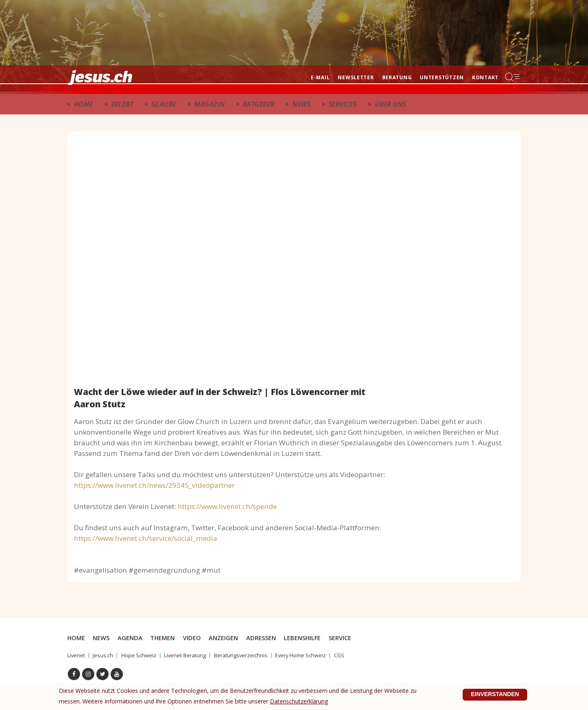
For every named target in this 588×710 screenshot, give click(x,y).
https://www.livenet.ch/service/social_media (146, 538)
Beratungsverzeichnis (251, 655)
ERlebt (122, 104)
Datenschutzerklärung (299, 696)
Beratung (397, 77)
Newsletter (356, 77)
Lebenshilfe (315, 638)
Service (354, 638)
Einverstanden (491, 692)
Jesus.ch (105, 655)
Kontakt (485, 77)
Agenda (134, 638)
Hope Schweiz (142, 655)
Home (84, 104)
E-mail (320, 77)
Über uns (390, 104)
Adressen (272, 638)
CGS (355, 655)
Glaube (164, 104)
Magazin (209, 104)
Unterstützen (442, 77)
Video (199, 638)
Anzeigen (232, 638)
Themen (168, 638)
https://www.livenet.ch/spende (227, 506)
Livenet (77, 655)
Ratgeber (258, 104)
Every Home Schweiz (314, 655)
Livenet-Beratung (192, 655)
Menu (513, 77)
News (301, 104)
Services (343, 104)
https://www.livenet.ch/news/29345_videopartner (154, 485)
